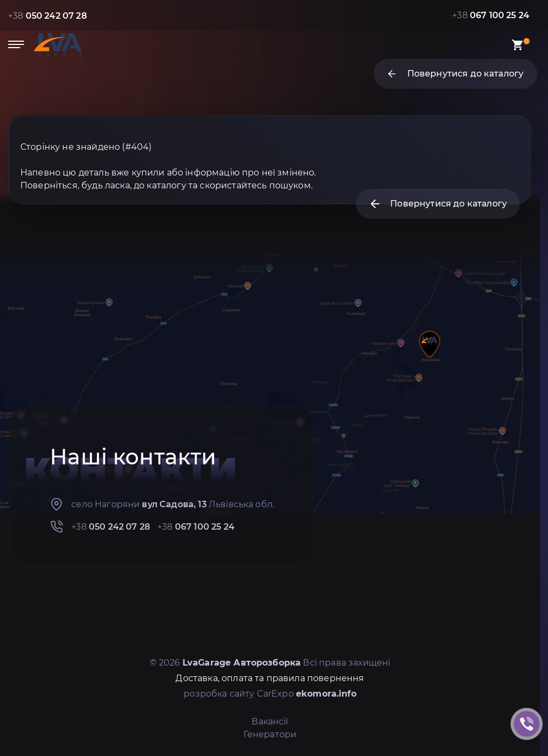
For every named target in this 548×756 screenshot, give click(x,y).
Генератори (270, 734)
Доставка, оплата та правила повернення (270, 678)
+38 (47, 16)
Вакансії (270, 721)
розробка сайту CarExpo (270, 694)
